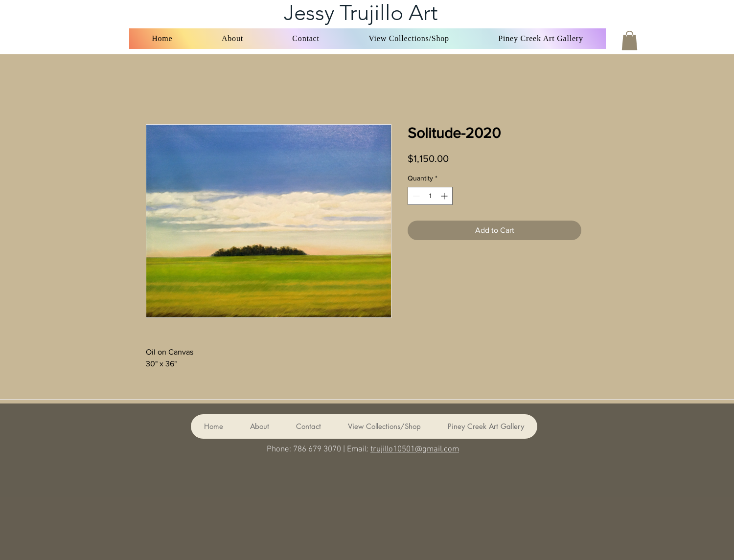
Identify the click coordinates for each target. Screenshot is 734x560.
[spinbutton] (430, 196)
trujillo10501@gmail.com (415, 449)
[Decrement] (415, 196)
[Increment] (445, 196)
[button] (409, 39)
